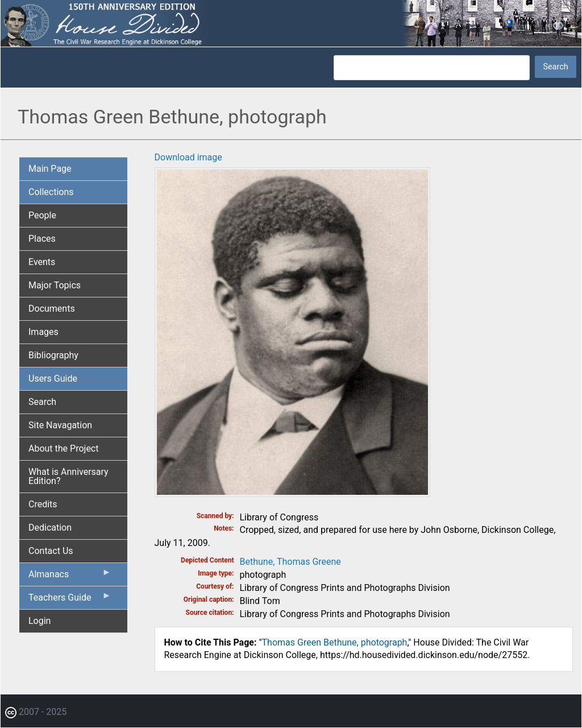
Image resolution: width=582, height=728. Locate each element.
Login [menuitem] (40, 621)
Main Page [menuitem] (50, 169)
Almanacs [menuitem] (70, 577)
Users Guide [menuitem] (53, 379)
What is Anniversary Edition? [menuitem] (68, 476)
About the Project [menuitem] (63, 448)
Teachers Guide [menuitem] (70, 600)
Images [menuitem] (43, 332)
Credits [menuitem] (43, 504)
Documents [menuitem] (52, 309)
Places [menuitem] (42, 239)
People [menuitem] (42, 215)
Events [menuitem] (42, 262)
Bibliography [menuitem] (53, 355)
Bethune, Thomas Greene (290, 562)
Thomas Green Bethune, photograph (335, 642)
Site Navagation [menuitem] (60, 425)
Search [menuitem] (42, 402)
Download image (188, 157)
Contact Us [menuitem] (51, 551)
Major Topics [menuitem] (55, 285)
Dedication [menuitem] (50, 528)
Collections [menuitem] (51, 192)
